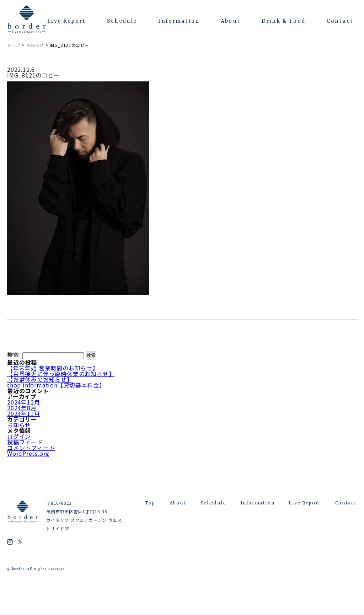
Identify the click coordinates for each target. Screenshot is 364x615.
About (231, 21)
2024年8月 (22, 408)
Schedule (122, 21)
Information (179, 21)
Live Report (66, 21)
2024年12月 (23, 402)
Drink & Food (283, 21)
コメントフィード (31, 448)
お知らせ (35, 45)
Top (150, 503)
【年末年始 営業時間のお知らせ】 (53, 368)
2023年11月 (23, 413)
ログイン (19, 436)
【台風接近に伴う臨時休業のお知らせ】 (61, 374)
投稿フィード (25, 442)
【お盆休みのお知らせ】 (40, 379)
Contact (340, 21)
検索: (14, 354)
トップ (14, 45)
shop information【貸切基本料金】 (56, 385)
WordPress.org (28, 453)
